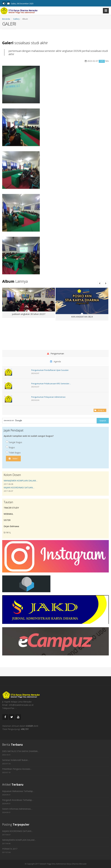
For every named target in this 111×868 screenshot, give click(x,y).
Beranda (6, 19)
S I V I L (7, 532)
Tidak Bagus (13, 452)
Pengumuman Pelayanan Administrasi (48, 397)
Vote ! (13, 458)
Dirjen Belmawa (11, 526)
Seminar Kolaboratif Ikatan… (16, 760)
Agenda (55, 361)
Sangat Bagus (14, 442)
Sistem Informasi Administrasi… (17, 809)
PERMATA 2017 (10, 849)
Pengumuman (55, 354)
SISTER (7, 520)
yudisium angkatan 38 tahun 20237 (29, 314)
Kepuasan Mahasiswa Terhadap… (18, 791)
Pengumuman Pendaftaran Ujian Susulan (50, 370)
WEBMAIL (8, 514)
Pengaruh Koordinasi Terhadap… (18, 800)
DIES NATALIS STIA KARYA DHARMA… (21, 751)
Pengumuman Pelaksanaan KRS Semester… (51, 384)
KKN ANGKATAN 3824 (82, 317)
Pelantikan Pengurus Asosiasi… (17, 769)
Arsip (100, 410)
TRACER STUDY (11, 508)
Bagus (10, 447)
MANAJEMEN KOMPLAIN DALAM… (21, 481)
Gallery (16, 19)
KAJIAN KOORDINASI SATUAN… (19, 488)
